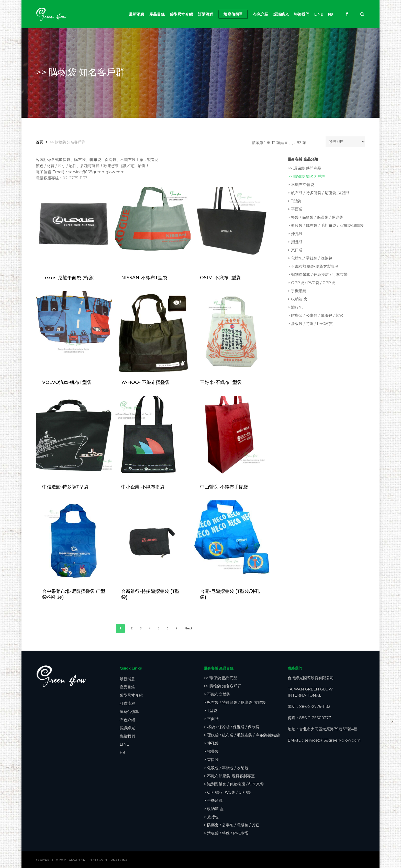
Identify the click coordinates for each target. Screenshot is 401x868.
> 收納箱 (298, 299)
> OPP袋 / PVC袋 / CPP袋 (311, 283)
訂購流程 (127, 703)
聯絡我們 (127, 736)
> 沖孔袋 (295, 234)
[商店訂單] (345, 142)
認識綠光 (127, 728)
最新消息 (127, 679)
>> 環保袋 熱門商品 (304, 168)
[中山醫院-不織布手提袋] (232, 436)
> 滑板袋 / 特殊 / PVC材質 (310, 324)
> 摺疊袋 (295, 242)
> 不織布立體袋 (301, 185)
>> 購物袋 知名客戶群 (306, 176)
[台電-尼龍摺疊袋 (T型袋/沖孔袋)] (232, 541)
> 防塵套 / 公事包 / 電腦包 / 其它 (315, 315)
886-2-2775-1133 (315, 706)
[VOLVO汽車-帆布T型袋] (74, 332)
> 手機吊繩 (297, 291)
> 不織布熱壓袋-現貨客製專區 (313, 266)
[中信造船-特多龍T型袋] (74, 436)
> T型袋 (294, 201)
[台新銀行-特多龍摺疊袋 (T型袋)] (153, 541)
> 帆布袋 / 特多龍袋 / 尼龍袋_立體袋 (319, 193)
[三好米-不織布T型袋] (232, 332)
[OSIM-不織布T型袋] (232, 227)
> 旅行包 (295, 307)
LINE (124, 744)
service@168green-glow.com (332, 740)
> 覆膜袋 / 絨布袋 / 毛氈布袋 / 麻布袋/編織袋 (326, 225)
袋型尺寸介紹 (131, 695)
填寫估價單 (129, 712)
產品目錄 (127, 687)
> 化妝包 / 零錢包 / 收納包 (310, 258)
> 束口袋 (295, 250)
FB (122, 752)
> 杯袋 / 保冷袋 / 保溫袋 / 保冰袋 (315, 217)
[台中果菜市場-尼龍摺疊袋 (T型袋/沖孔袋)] (74, 541)
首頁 (39, 142)
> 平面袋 (295, 209)
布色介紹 (127, 720)
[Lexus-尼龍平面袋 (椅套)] (74, 227)
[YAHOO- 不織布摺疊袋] (153, 332)
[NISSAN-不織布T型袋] (153, 227)
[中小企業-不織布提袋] (153, 436)
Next (188, 628)
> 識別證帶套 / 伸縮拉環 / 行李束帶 (318, 274)
